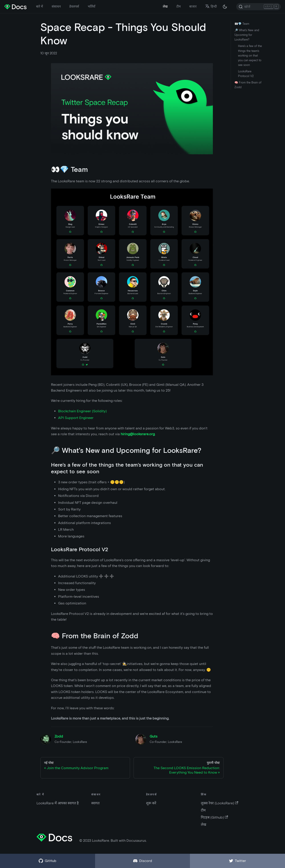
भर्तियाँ (92, 6)
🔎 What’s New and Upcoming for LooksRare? (247, 35)
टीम (179, 6)
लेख (165, 6)
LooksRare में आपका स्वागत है (58, 803)
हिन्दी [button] (211, 6)
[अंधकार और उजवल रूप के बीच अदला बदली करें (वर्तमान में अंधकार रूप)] (225, 7)
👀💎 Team (242, 24)
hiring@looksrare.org (138, 434)
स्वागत (95, 803)
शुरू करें (151, 803)
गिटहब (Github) (214, 817)
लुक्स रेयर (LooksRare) (219, 803)
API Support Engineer (76, 418)
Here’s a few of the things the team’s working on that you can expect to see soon (250, 55)
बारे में (40, 6)
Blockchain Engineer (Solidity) (82, 411)
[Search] (259, 7)
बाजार (193, 6)
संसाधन (56, 6)
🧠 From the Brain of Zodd (248, 85)
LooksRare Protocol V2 (246, 74)
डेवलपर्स (74, 6)
